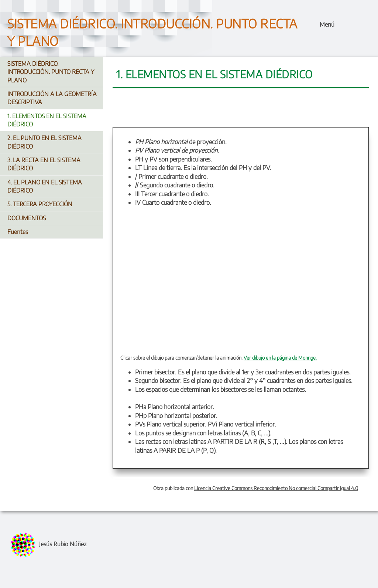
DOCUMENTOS (27, 218)
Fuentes (18, 232)
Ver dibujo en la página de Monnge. (280, 358)
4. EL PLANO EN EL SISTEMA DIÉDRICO (45, 186)
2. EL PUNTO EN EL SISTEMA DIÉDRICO (44, 142)
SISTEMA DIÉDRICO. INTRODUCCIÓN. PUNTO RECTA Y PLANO (51, 72)
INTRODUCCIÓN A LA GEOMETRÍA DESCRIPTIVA (52, 98)
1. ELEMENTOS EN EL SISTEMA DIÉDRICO (47, 120)
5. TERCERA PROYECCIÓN (40, 204)
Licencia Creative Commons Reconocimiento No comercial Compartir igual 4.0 (276, 488)
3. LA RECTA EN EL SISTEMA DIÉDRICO (44, 164)
